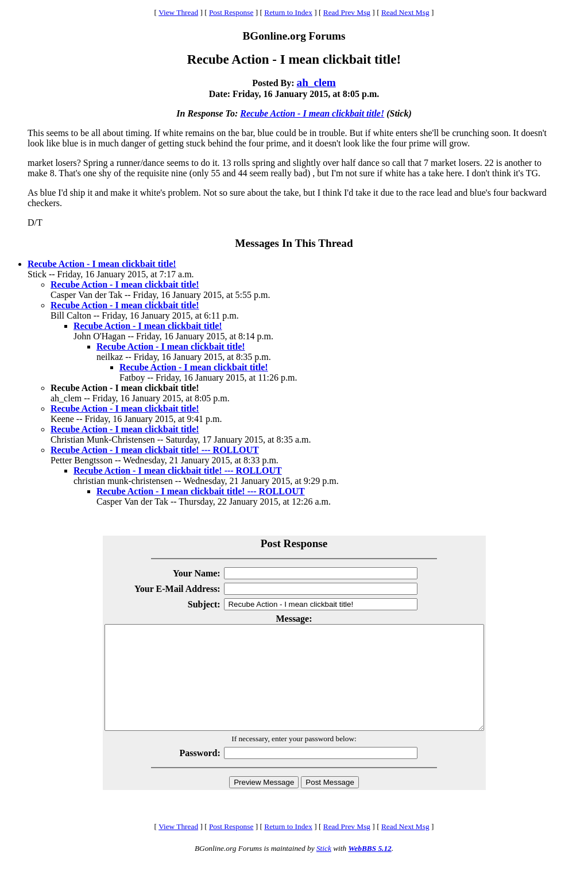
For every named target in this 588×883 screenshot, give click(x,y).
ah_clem (316, 82)
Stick (324, 869)
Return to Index (288, 12)
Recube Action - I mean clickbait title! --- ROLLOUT (155, 450)
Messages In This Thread (294, 243)
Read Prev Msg (347, 12)
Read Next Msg (405, 12)
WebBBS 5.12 (370, 869)
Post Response (231, 12)
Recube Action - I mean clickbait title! (312, 113)
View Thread (178, 12)
